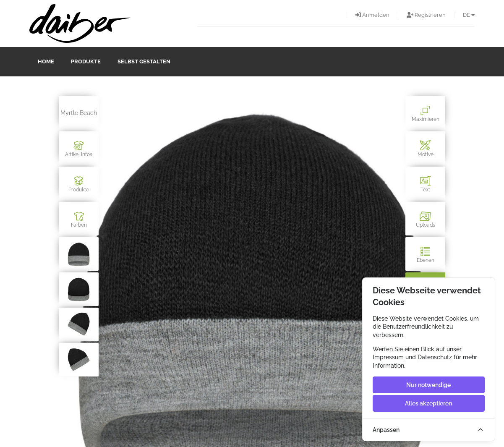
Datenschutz (435, 357)
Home (46, 61)
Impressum (388, 357)
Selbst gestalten (144, 61)
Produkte (86, 61)
